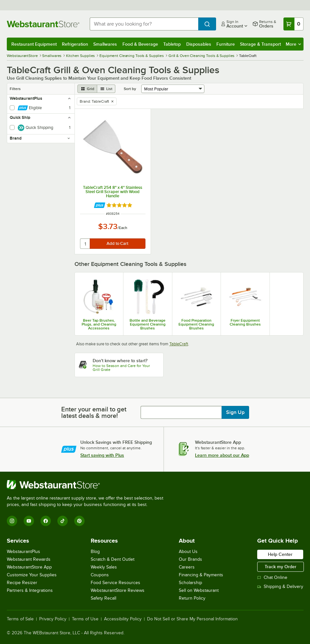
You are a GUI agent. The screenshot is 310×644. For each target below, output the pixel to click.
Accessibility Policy (123, 619)
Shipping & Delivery (280, 586)
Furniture (226, 44)
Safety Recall (103, 598)
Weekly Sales (104, 567)
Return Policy (192, 598)
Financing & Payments (201, 575)
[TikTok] (63, 521)
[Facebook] (46, 521)
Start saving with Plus (102, 455)
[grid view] (87, 89)
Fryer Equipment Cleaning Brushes (245, 322)
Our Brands (190, 559)
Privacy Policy (53, 619)
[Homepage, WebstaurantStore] (43, 24)
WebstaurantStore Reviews (118, 590)
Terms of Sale (20, 619)
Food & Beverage (140, 44)
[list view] (106, 89)
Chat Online (272, 577)
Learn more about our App (222, 455)
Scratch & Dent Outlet (113, 559)
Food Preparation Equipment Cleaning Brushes (196, 324)
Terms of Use (85, 619)
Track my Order (281, 567)
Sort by (130, 89)
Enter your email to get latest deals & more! (94, 412)
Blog (95, 552)
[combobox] (144, 24)
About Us (188, 552)
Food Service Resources (115, 583)
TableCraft (179, 344)
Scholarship (190, 583)
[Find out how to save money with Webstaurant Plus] (100, 205)
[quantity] (85, 244)
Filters (15, 89)
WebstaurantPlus (23, 552)
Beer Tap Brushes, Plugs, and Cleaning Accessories (99, 324)
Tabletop (172, 44)
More (293, 44)
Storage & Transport (260, 44)
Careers (187, 567)
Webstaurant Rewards (29, 559)
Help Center (280, 554)
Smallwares (105, 44)
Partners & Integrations (30, 590)
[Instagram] (12, 521)
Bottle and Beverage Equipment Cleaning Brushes (148, 324)
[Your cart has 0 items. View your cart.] (293, 24)
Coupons (100, 575)
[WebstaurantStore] (88, 485)
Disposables (199, 44)
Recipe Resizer (22, 583)
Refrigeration (75, 44)
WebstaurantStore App (29, 567)
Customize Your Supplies (32, 575)
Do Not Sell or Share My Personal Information (192, 619)
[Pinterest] (79, 521)
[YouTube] (29, 521)
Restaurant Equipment (34, 44)
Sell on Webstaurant (199, 590)
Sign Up (235, 412)
